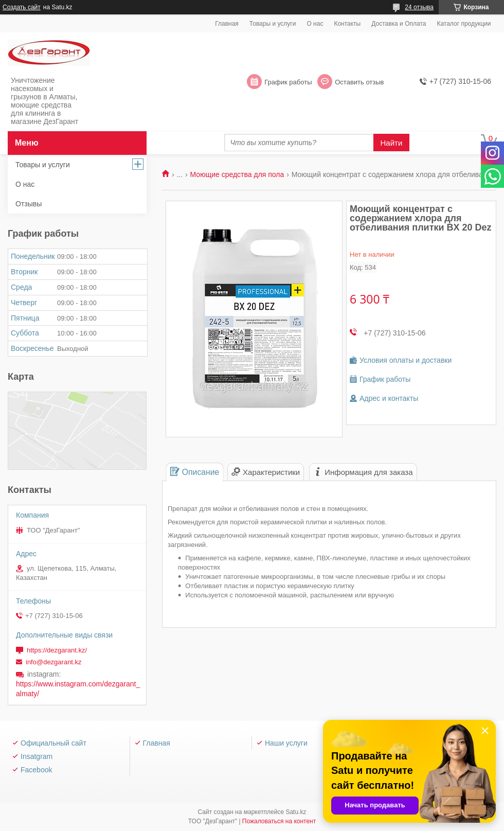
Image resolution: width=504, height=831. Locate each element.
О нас (315, 24)
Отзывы (29, 204)
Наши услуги (286, 743)
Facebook (36, 770)
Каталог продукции (464, 24)
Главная (227, 24)
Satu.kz (296, 812)
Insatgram (37, 756)
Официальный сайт (53, 743)
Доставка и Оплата (399, 24)
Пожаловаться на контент (279, 821)
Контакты (347, 24)
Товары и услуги (273, 24)
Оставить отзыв (359, 82)
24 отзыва (419, 7)
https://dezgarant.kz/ (57, 650)
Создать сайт (22, 7)
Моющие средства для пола (237, 174)
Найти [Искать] (392, 143)
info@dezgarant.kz (54, 662)
